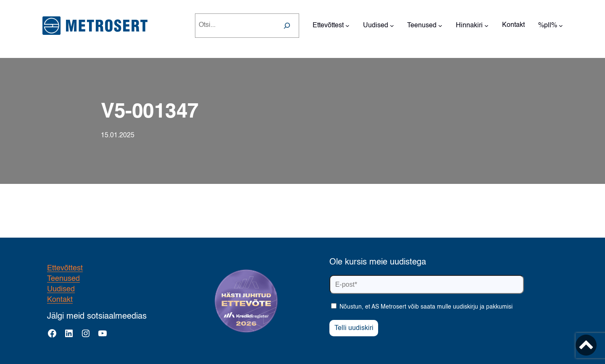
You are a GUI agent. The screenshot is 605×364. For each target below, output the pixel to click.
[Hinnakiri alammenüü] (487, 26)
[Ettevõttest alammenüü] (347, 26)
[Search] (287, 26)
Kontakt (60, 300)
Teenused (63, 279)
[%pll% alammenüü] (561, 26)
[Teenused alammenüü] (440, 26)
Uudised (61, 289)
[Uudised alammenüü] (392, 26)
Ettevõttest (65, 268)
